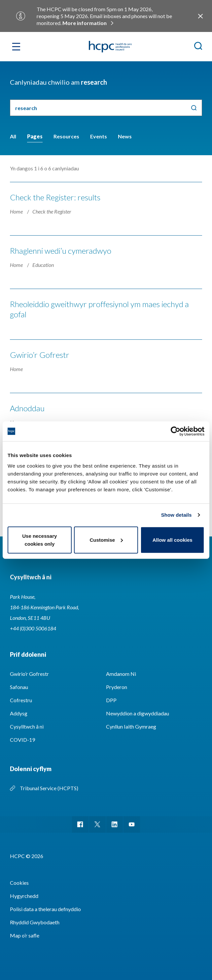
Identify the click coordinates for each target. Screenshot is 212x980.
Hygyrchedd (24, 896)
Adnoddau (27, 408)
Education (43, 265)
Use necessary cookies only (39, 540)
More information (85, 23)
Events (99, 136)
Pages (35, 136)
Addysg (19, 713)
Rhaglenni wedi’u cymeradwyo (61, 251)
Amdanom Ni (121, 674)
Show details (177, 515)
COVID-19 (22, 740)
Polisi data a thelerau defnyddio (45, 909)
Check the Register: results (55, 197)
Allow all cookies (173, 540)
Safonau (19, 687)
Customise (106, 540)
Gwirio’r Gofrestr (40, 355)
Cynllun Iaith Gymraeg (131, 726)
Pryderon (117, 687)
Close (201, 16)
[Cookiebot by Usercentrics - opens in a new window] (176, 431)
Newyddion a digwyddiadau (138, 713)
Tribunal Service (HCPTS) (49, 788)
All (13, 136)
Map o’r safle (25, 935)
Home (17, 211)
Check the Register (52, 211)
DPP (111, 700)
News (125, 136)
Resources (66, 136)
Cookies (19, 883)
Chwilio (194, 108)
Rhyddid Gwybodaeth (35, 922)
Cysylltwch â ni (27, 726)
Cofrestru (21, 700)
